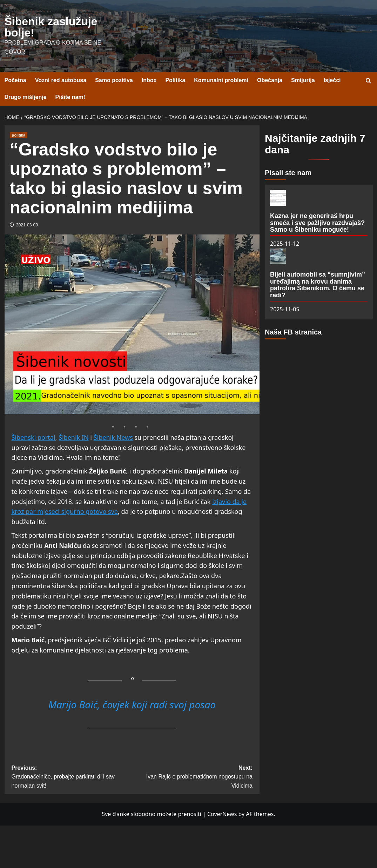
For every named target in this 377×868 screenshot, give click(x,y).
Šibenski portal (33, 437)
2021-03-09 (27, 225)
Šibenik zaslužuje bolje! (51, 27)
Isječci (332, 80)
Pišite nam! (70, 97)
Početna (15, 80)
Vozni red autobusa (61, 80)
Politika (175, 80)
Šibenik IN (74, 437)
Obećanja (270, 80)
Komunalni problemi (221, 80)
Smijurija (303, 80)
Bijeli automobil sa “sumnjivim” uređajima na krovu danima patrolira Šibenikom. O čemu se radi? (318, 285)
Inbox (149, 80)
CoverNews (222, 814)
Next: (192, 778)
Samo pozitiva (114, 80)
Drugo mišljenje (26, 97)
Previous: (72, 778)
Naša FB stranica (293, 332)
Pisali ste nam (288, 173)
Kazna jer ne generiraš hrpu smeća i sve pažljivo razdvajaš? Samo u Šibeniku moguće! (317, 223)
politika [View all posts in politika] (19, 135)
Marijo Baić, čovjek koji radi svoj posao (132, 704)
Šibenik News (113, 437)
